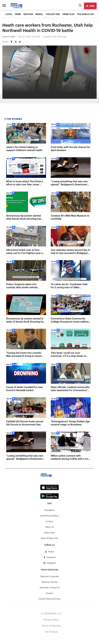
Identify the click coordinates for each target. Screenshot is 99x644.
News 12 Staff (9, 37)
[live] (90, 6)
